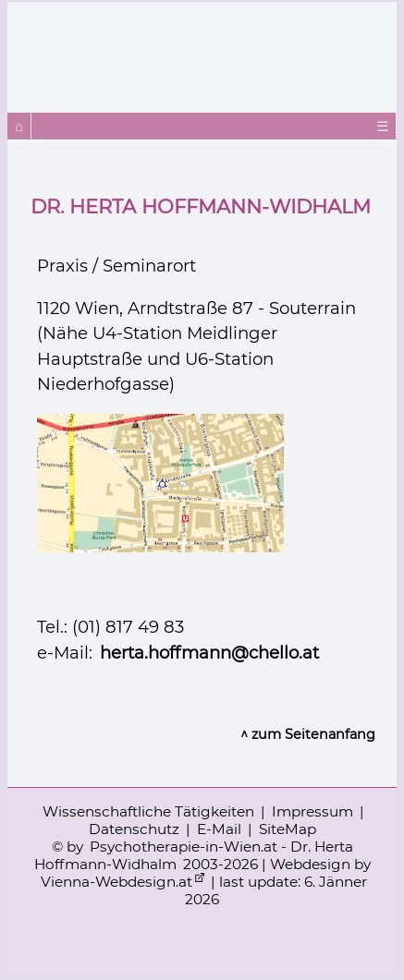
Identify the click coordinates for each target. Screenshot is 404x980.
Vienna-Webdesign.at (116, 882)
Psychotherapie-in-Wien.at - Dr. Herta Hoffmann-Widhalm (194, 855)
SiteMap (288, 829)
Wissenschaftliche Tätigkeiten (148, 811)
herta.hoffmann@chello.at (209, 653)
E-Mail (219, 829)
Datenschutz (134, 829)
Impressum (312, 811)
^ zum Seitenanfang (308, 734)
